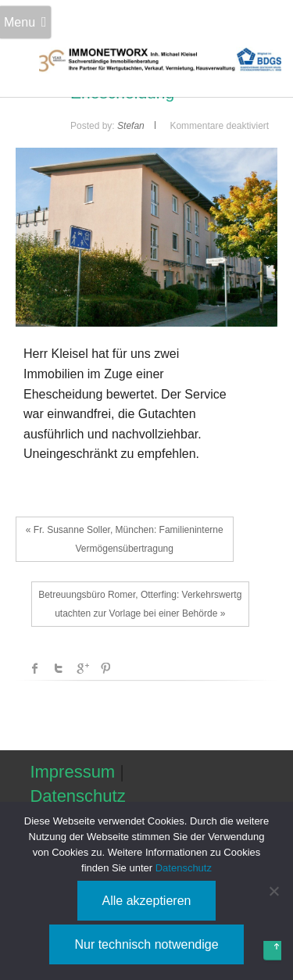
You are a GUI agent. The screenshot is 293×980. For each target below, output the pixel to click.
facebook (35, 668)
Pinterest (105, 668)
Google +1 (82, 668)
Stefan (131, 126)
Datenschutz (77, 796)
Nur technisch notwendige (146, 944)
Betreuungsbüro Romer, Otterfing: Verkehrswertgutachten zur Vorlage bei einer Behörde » (140, 604)
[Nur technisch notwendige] (273, 891)
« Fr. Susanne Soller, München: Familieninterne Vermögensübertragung (125, 539)
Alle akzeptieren (147, 901)
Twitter (59, 668)
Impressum (72, 772)
